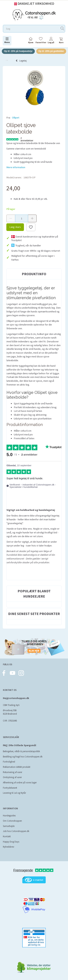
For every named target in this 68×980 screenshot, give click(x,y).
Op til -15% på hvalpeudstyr (18, 51)
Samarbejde (9, 826)
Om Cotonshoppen (12, 821)
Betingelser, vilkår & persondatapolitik (21, 751)
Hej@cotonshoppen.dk (16, 698)
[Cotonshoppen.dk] (34, 15)
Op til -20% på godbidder (51, 51)
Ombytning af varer (12, 777)
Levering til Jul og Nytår (14, 793)
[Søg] (62, 29)
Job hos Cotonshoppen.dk (16, 831)
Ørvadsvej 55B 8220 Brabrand (10, 712)
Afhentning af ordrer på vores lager (20, 783)
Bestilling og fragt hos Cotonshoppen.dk (23, 757)
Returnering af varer (13, 772)
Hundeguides (9, 816)
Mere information (16, 167)
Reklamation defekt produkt (17, 767)
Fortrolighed (9, 762)
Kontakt (7, 836)
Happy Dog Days (11, 842)
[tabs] (61, 41)
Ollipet (16, 118)
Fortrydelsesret (10, 788)
